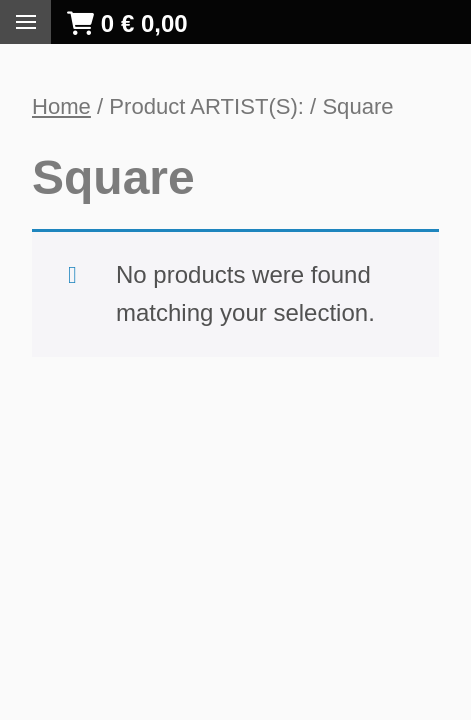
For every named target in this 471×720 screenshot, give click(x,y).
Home (61, 106)
